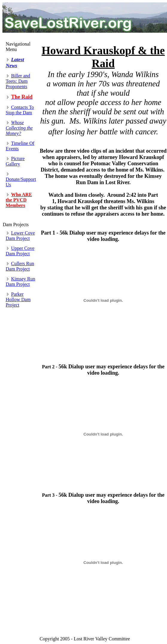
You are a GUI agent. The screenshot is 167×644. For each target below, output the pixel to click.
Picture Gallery (15, 161)
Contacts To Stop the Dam (20, 110)
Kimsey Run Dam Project (20, 282)
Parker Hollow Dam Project (18, 300)
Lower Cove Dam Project (20, 236)
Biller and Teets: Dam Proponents (18, 81)
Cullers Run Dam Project (20, 266)
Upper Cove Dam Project (20, 251)
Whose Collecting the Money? (19, 128)
